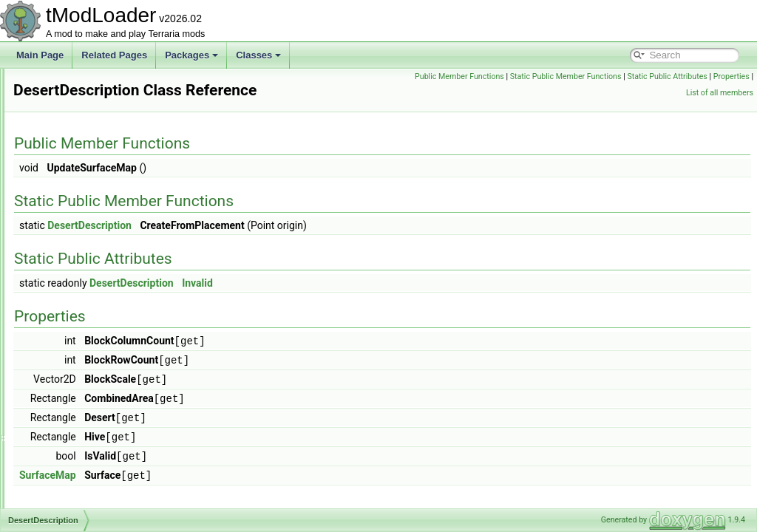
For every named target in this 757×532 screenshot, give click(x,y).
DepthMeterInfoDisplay (94, 263)
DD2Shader (72, 100)
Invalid (382, 283)
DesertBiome (74, 279)
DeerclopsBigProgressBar (100, 166)
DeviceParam (75, 377)
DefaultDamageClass (91, 198)
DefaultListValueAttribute (97, 231)
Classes (258, 55)
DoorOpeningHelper (88, 458)
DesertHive (71, 312)
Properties (662, 93)
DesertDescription (84, 296)
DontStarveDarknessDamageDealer (119, 426)
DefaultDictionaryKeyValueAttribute (118, 214)
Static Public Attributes (598, 93)
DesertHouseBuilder (88, 328)
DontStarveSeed (81, 442)
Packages (191, 55)
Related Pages (114, 55)
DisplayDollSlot (79, 409)
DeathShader (75, 149)
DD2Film (66, 84)
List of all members (720, 93)
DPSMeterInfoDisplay (91, 491)
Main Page (40, 55)
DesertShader (76, 344)
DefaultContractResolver (97, 182)
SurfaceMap (232, 470)
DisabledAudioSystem (92, 393)
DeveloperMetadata (88, 361)
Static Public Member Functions (694, 76)
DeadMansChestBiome (94, 117)
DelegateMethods (84, 247)
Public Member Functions (587, 76)
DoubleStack (74, 474)
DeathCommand (81, 133)
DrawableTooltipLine (89, 507)
